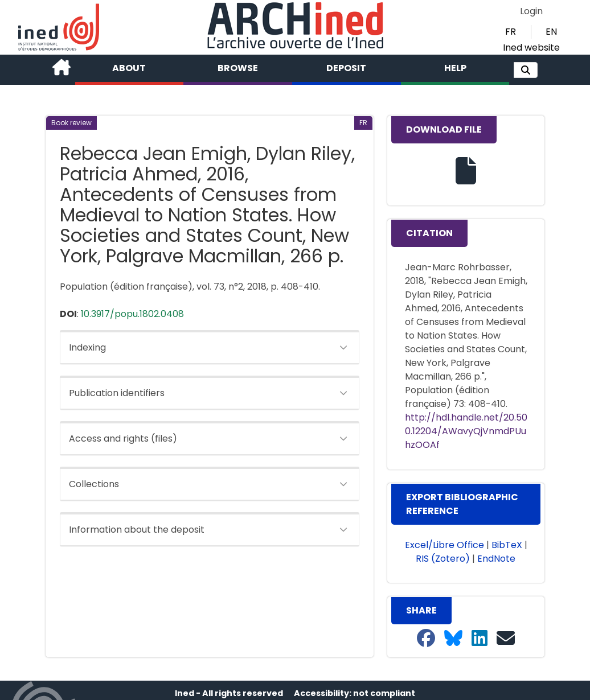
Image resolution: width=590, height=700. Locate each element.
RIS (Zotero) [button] (443, 559)
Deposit (346, 68)
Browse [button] (238, 68)
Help (455, 68)
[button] (526, 70)
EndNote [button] (496, 559)
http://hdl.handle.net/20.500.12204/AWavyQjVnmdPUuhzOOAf (466, 431)
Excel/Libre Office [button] (444, 545)
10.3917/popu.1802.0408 (132, 314)
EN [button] (551, 32)
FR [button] (511, 32)
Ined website (531, 48)
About (129, 68)
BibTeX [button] (507, 545)
